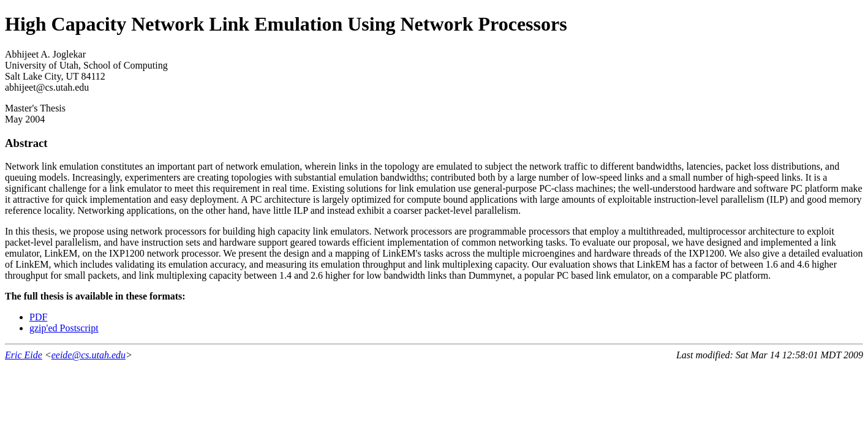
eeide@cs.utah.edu (89, 355)
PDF (38, 317)
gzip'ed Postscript (64, 328)
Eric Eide (24, 355)
